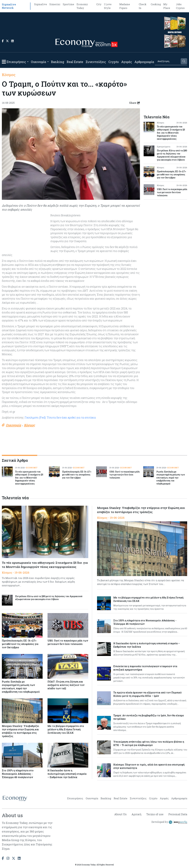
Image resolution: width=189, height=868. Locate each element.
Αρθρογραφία (144, 62)
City (99, 4)
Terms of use (155, 814)
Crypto (114, 62)
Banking (58, 62)
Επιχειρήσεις (16, 62)
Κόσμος (9, 75)
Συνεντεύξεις (96, 62)
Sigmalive (41, 4)
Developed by (169, 822)
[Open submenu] (28, 62)
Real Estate (75, 62)
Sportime (68, 4)
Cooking (156, 4)
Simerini (55, 4)
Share (135, 103)
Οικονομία (39, 62)
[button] (4, 62)
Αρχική (136, 814)
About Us (120, 814)
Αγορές (127, 62)
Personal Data (178, 814)
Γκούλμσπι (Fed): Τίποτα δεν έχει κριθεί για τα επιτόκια (60, 417)
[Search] (168, 61)
